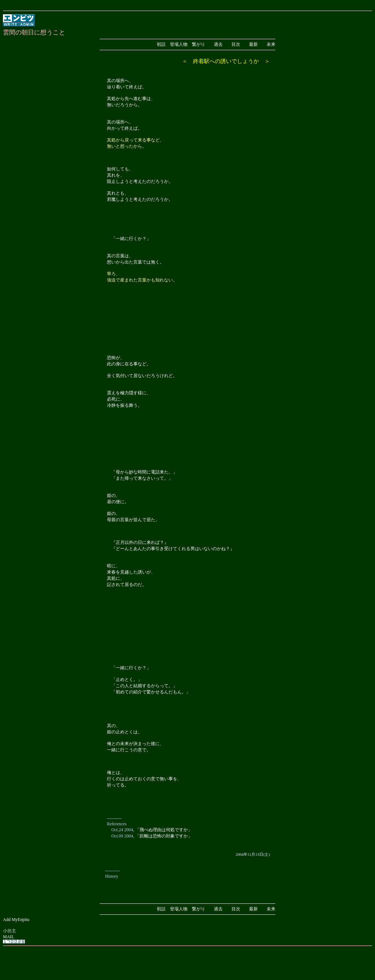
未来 (271, 44)
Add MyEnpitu (16, 920)
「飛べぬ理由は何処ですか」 (164, 830)
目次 (236, 44)
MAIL (9, 937)
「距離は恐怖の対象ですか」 (164, 836)
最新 (253, 44)
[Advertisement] (187, 959)
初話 (161, 44)
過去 (218, 44)
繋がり (198, 44)
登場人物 (179, 44)
